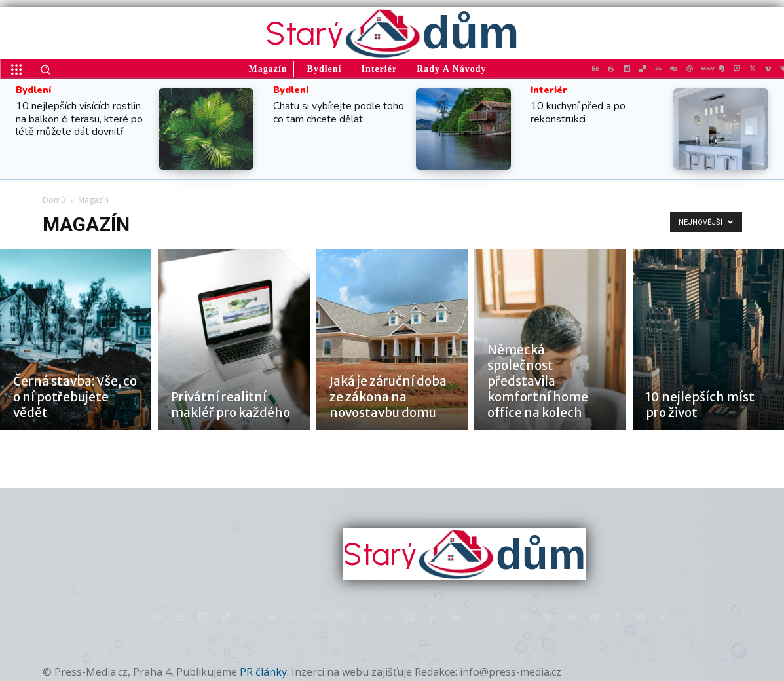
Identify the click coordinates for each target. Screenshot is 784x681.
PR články (263, 672)
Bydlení (33, 90)
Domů (54, 200)
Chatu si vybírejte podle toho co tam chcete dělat (339, 112)
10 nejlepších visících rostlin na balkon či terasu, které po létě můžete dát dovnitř (79, 119)
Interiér (549, 90)
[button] (45, 69)
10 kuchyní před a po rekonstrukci (578, 112)
